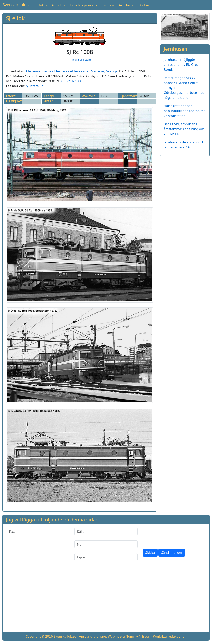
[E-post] (106, 557)
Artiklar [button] (125, 5)
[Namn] (106, 544)
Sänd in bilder (172, 553)
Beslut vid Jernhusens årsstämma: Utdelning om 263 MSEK (184, 129)
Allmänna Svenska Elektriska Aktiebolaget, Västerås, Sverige (71, 71)
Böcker (144, 5)
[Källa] (106, 532)
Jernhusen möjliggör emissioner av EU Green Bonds (182, 65)
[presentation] (174, 536)
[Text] (38, 544)
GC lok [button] (57, 5)
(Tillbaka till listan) (80, 60)
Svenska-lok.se (17, 5)
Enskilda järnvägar (84, 5)
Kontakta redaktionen (170, 636)
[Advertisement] (106, 600)
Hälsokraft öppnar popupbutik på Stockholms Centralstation (184, 111)
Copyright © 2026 (39, 636)
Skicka (150, 553)
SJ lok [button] (40, 5)
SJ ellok (15, 18)
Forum (109, 5)
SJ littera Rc (35, 86)
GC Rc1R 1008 (72, 81)
